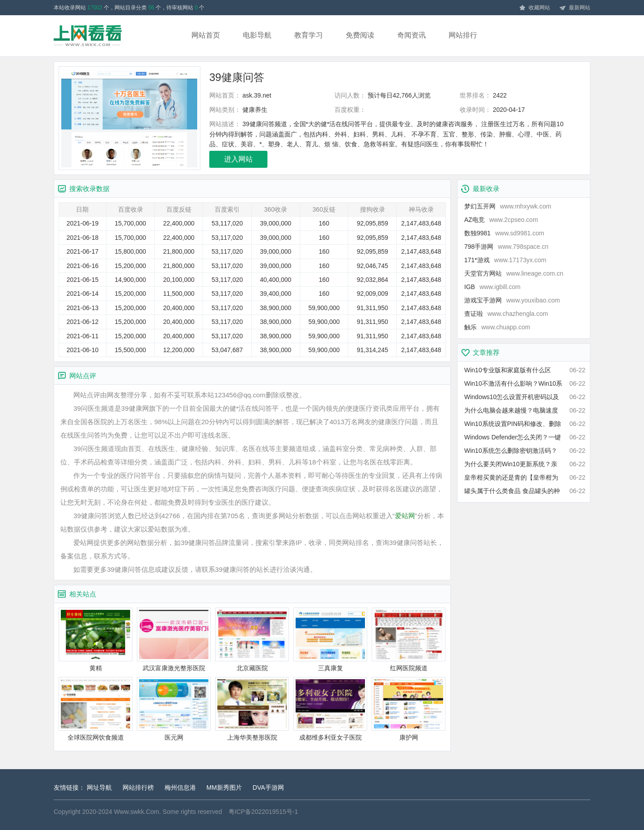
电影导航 (257, 35)
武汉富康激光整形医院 (174, 640)
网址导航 (99, 787)
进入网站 (238, 159)
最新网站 (575, 8)
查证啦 (506, 314)
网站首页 (206, 35)
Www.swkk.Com (137, 812)
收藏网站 (534, 8)
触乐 (497, 327)
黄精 (95, 640)
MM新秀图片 (224, 787)
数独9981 (504, 233)
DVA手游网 (268, 787)
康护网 (409, 709)
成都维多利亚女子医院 (330, 709)
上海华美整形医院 (252, 709)
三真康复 (330, 640)
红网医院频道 (409, 640)
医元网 (174, 709)
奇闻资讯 (411, 35)
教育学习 (309, 35)
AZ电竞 (501, 220)
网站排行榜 (138, 787)
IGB (492, 287)
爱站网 (405, 516)
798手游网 (506, 247)
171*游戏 (505, 260)
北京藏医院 (252, 640)
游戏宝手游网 (512, 300)
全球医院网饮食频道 (95, 709)
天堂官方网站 (514, 273)
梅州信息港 (180, 787)
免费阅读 (360, 35)
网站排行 (463, 35)
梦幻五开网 (508, 206)
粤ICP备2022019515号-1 (263, 812)
